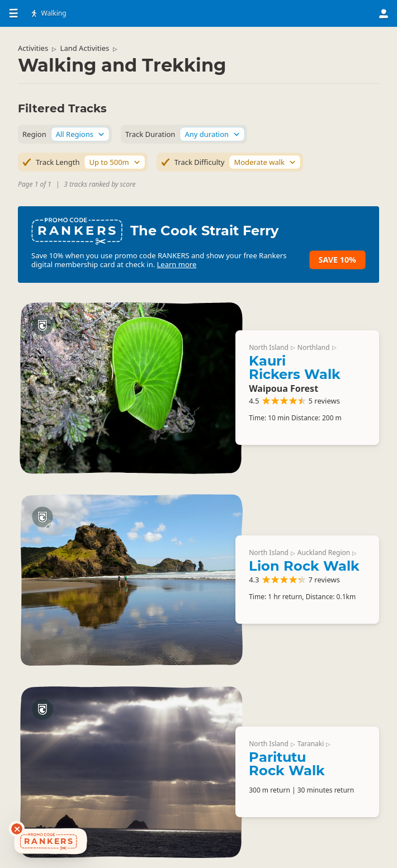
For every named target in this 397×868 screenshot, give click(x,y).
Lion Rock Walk (304, 566)
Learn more (177, 264)
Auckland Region (324, 552)
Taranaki (311, 744)
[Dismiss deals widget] (17, 829)
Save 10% (337, 260)
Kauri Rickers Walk (295, 367)
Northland (314, 347)
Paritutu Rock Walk (287, 764)
